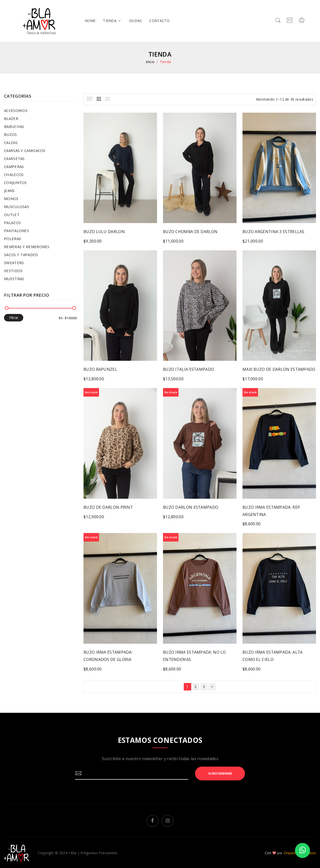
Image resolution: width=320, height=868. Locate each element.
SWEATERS (14, 263)
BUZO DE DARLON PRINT (108, 507)
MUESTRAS (14, 279)
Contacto (159, 21)
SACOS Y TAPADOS (21, 255)
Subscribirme (220, 772)
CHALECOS (14, 175)
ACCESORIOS (16, 110)
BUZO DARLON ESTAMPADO (191, 507)
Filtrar (14, 318)
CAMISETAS (14, 158)
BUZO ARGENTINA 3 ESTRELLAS (274, 232)
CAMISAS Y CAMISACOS (25, 150)
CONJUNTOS (15, 183)
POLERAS (12, 239)
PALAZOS (12, 223)
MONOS (11, 199)
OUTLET (12, 215)
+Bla (72, 852)
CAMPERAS (14, 166)
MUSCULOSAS (16, 207)
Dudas (136, 21)
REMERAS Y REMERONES (27, 247)
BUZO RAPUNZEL (100, 369)
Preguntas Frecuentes (99, 852)
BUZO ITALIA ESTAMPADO (189, 369)
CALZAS (11, 142)
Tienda (112, 21)
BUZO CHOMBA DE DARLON (190, 232)
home (90, 21)
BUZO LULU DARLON (104, 232)
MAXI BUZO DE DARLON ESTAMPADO (279, 369)
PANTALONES (16, 231)
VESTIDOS (13, 271)
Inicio (150, 62)
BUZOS (10, 134)
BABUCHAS (14, 126)
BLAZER (11, 118)
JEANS (9, 191)
